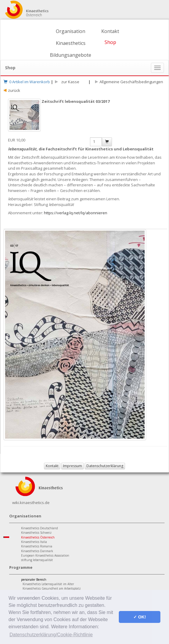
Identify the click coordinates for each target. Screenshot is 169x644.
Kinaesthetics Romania (37, 546)
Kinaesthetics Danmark (37, 551)
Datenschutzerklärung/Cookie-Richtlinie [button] (51, 635)
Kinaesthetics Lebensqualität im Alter (48, 584)
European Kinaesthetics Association (45, 555)
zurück (14, 90)
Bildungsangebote (71, 55)
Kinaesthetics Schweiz (36, 533)
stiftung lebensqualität (37, 560)
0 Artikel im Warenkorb (27, 82)
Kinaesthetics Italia (34, 542)
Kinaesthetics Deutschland (40, 528)
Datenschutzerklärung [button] (105, 466)
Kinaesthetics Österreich (38, 537)
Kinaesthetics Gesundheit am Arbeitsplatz (52, 588)
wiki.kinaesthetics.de (31, 503)
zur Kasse (69, 82)
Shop (110, 42)
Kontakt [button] (52, 466)
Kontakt (110, 31)
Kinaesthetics (71, 43)
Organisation (71, 31)
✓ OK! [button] (140, 617)
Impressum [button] (72, 466)
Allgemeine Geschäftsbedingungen (131, 82)
